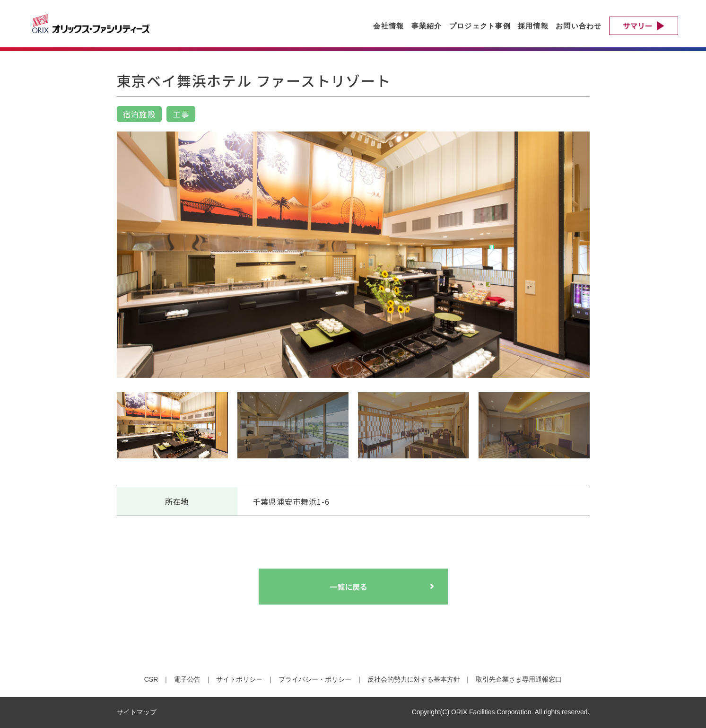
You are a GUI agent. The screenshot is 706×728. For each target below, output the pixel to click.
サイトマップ (137, 712)
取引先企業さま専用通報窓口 (519, 679)
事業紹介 (427, 26)
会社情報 (388, 26)
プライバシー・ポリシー (315, 679)
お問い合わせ (579, 26)
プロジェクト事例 (480, 26)
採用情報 (533, 26)
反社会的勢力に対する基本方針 (414, 679)
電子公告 (187, 679)
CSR (151, 679)
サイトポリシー (239, 679)
